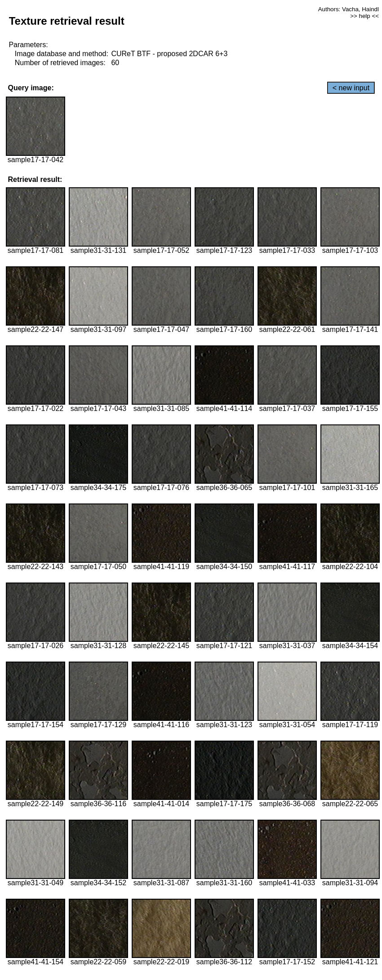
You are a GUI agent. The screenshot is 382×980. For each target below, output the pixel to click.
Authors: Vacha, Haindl (349, 9)
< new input (351, 88)
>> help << (364, 16)
